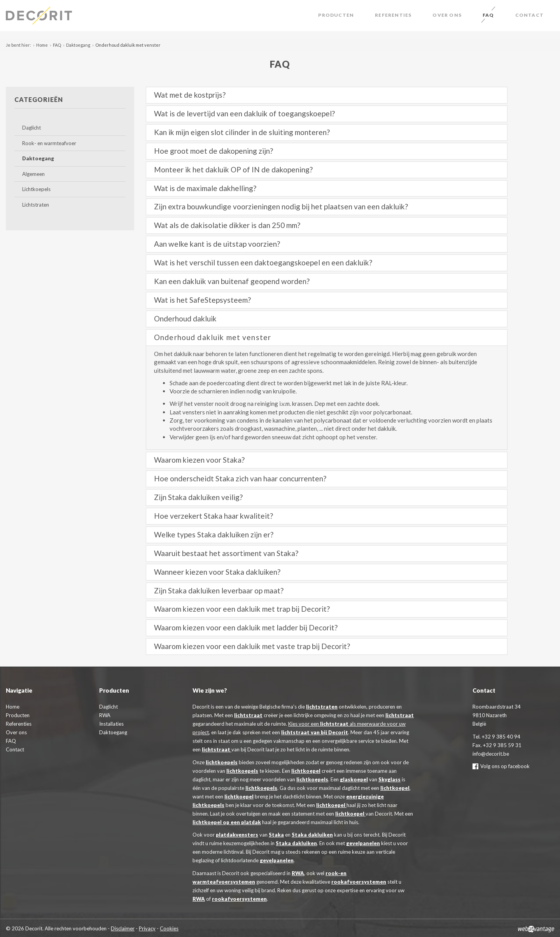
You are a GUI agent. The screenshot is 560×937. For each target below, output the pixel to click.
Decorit (39, 16)
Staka (276, 835)
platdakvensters (237, 835)
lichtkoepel (306, 771)
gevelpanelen (363, 843)
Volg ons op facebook (501, 766)
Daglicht (31, 128)
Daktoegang (78, 45)
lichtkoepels (222, 762)
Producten (336, 15)
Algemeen (33, 174)
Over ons (447, 15)
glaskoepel (354, 779)
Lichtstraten (36, 205)
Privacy (147, 928)
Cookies (169, 928)
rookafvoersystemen (359, 882)
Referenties (393, 15)
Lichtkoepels (36, 189)
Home (42, 45)
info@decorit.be (491, 754)
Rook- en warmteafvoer (49, 143)
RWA (298, 873)
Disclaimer (123, 928)
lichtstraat (248, 715)
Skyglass (389, 779)
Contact (529, 15)
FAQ (488, 15)
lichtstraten (322, 707)
